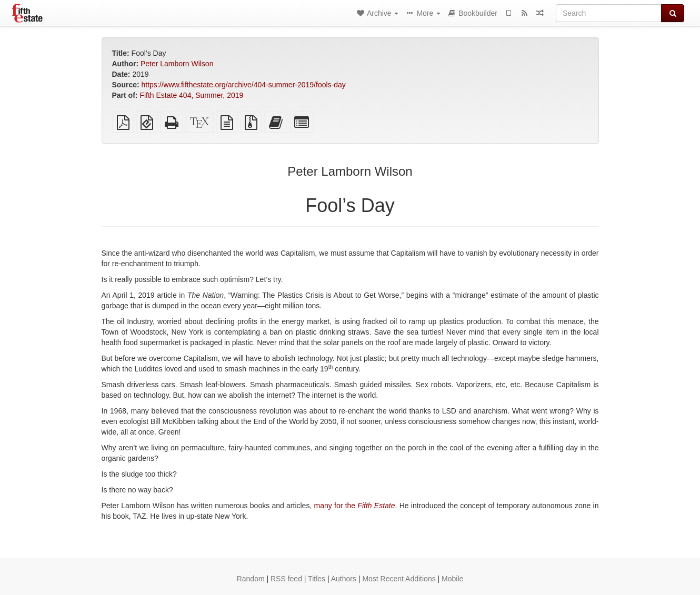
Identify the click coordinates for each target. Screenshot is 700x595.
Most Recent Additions (399, 579)
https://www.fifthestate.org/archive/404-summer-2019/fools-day (244, 85)
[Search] (609, 13)
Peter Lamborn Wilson (177, 64)
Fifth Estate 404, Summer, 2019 (191, 95)
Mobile (452, 579)
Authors (344, 579)
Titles (317, 579)
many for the (355, 506)
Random (251, 579)
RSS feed (286, 579)
